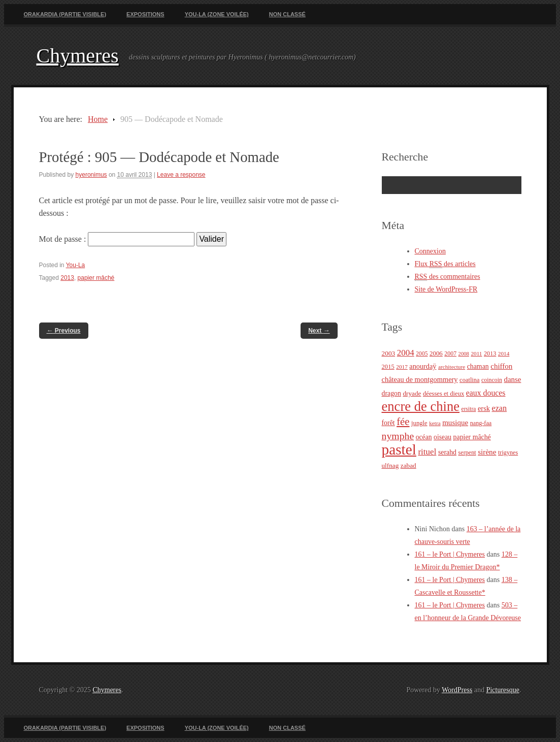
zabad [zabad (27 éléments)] (408, 465)
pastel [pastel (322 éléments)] (399, 449)
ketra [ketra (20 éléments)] (435, 423)
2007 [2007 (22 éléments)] (450, 353)
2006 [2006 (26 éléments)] (436, 353)
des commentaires (448, 277)
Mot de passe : (117, 239)
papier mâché (96, 278)
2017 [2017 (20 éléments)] (402, 367)
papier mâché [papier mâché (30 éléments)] (472, 437)
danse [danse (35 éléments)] (512, 379)
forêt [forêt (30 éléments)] (388, 423)
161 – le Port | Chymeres (450, 554)
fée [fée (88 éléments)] (403, 422)
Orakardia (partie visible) (65, 14)
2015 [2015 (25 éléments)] (388, 367)
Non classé (287, 14)
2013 (67, 278)
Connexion (430, 251)
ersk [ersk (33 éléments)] (484, 408)
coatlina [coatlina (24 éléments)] (469, 380)
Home (98, 119)
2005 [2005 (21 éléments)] (422, 354)
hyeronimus (91, 175)
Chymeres (78, 56)
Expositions (145, 14)
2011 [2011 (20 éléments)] (476, 353)
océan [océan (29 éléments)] (424, 437)
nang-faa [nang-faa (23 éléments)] (481, 423)
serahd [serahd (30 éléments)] (447, 452)
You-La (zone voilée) (217, 14)
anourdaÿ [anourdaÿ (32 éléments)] (423, 366)
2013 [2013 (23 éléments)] (490, 353)
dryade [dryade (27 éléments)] (412, 393)
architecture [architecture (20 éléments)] (452, 367)
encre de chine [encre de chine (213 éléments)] (421, 406)
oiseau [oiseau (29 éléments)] (442, 437)
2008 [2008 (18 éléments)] (464, 354)
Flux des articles (445, 264)
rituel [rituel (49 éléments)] (427, 452)
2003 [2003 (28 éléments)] (389, 353)
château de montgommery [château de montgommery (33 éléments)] (420, 379)
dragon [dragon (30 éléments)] (391, 393)
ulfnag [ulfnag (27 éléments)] (390, 465)
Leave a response (181, 175)
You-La (76, 265)
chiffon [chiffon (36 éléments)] (501, 366)
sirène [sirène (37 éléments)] (487, 452)
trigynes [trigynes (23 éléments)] (508, 453)
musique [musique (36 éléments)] (455, 423)
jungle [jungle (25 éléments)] (419, 423)
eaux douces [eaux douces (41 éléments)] (486, 393)
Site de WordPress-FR (446, 289)
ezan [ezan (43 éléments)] (500, 408)
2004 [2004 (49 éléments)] (406, 353)
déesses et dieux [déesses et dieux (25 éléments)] (443, 394)
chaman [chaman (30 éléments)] (478, 366)
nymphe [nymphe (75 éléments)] (398, 436)
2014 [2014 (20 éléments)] (504, 353)
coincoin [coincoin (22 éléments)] (492, 380)
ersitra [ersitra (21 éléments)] (469, 409)
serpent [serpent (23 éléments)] (467, 453)
